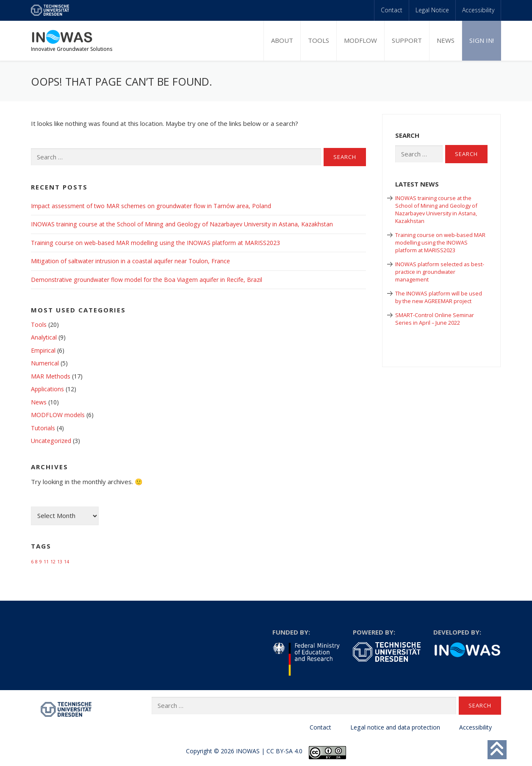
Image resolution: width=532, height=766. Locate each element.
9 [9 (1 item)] (41, 562)
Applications (47, 389)
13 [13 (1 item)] (60, 562)
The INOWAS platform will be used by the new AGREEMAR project (439, 297)
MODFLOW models (58, 415)
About (282, 40)
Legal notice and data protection (395, 727)
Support (407, 40)
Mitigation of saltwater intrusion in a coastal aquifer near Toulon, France (130, 261)
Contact (392, 10)
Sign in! (482, 40)
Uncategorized (51, 441)
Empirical (43, 350)
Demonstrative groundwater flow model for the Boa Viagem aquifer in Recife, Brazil (147, 280)
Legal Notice (432, 10)
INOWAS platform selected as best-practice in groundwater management (440, 272)
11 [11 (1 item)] (46, 562)
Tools (319, 40)
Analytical (44, 337)
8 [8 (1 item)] (36, 562)
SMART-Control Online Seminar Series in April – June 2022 (435, 319)
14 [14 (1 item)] (66, 562)
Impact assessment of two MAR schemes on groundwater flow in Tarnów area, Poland (151, 206)
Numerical (45, 363)
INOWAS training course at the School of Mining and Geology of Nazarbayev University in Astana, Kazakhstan (182, 224)
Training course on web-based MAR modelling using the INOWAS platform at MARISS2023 (155, 243)
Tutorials (43, 428)
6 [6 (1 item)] (32, 562)
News (446, 40)
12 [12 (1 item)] (53, 562)
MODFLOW (360, 40)
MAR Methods (51, 376)
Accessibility (478, 10)
